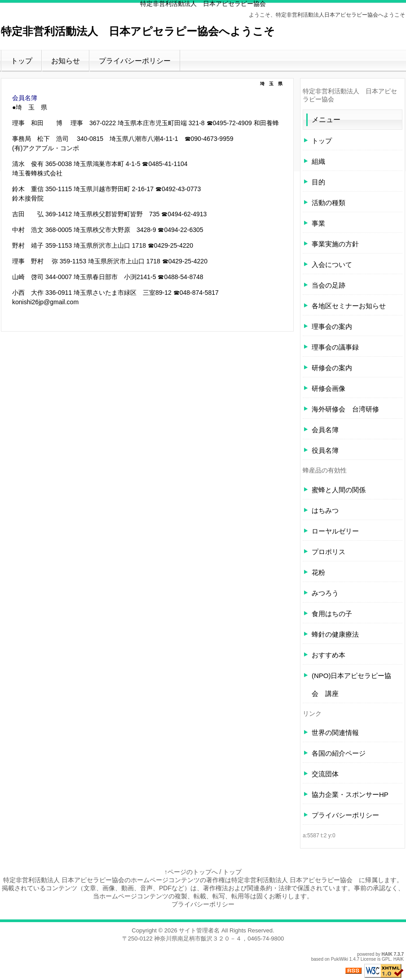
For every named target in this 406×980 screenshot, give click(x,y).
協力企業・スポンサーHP (350, 794)
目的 (318, 182)
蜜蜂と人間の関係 (339, 490)
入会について (332, 265)
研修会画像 (329, 388)
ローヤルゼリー (335, 531)
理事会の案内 (332, 326)
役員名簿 (325, 450)
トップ (22, 61)
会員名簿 (25, 98)
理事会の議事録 (335, 347)
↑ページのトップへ (191, 872)
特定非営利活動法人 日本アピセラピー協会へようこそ (138, 31)
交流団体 (325, 774)
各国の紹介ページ (339, 753)
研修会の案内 (332, 368)
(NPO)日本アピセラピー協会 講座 (352, 685)
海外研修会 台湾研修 (345, 409)
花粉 (318, 572)
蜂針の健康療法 (335, 634)
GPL (386, 959)
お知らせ (66, 61)
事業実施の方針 (335, 244)
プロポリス (329, 552)
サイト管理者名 (199, 930)
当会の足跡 (329, 285)
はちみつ (325, 510)
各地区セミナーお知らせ (349, 306)
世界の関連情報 (335, 733)
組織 (318, 161)
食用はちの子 (332, 614)
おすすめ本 (329, 655)
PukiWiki (340, 959)
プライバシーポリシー (135, 61)
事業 (318, 223)
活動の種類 (329, 203)
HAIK (387, 954)
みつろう (325, 593)
